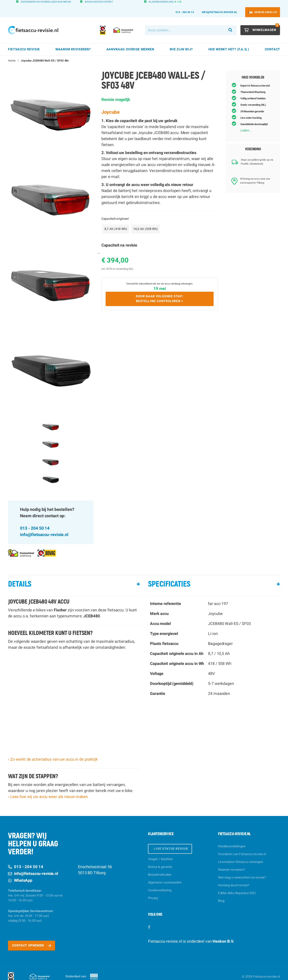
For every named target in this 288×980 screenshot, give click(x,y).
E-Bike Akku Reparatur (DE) (237, 886)
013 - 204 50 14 (185, 5)
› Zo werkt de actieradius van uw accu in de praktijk (53, 752)
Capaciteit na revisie (119, 238)
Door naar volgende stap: (160, 292)
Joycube (110, 105)
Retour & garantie (160, 860)
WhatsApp (20, 873)
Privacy (153, 891)
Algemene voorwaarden (165, 876)
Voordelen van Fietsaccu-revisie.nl (242, 847)
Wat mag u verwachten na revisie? (242, 870)
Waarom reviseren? (232, 863)
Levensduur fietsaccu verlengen (240, 855)
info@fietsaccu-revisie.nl (219, 5)
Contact (272, 42)
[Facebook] (149, 920)
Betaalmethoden (160, 868)
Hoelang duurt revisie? (234, 878)
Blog (221, 894)
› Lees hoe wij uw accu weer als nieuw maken (48, 789)
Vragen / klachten (160, 852)
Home (12, 53)
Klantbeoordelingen (232, 839)
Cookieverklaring (160, 883)
